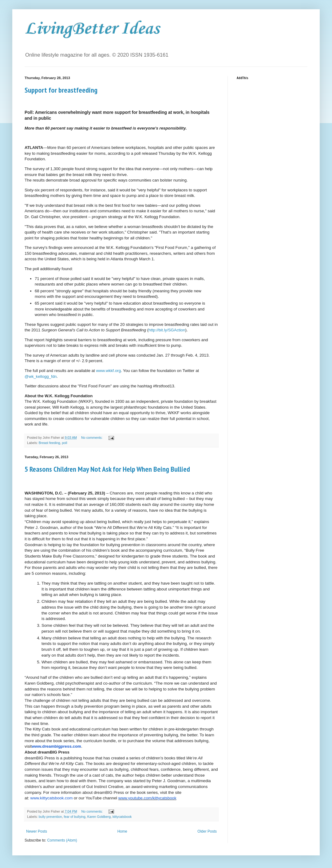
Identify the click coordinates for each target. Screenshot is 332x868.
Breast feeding (49, 443)
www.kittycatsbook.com (52, 798)
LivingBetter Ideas (92, 29)
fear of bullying (74, 817)
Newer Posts (37, 831)
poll (64, 443)
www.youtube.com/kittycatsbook (147, 798)
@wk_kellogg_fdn (41, 376)
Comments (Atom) (62, 840)
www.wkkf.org (108, 371)
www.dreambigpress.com (56, 746)
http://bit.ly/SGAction (167, 330)
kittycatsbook (122, 817)
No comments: (92, 438)
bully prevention (50, 817)
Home (122, 831)
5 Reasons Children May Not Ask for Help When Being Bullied (107, 469)
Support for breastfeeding (61, 90)
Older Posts (207, 831)
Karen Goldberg (99, 817)
